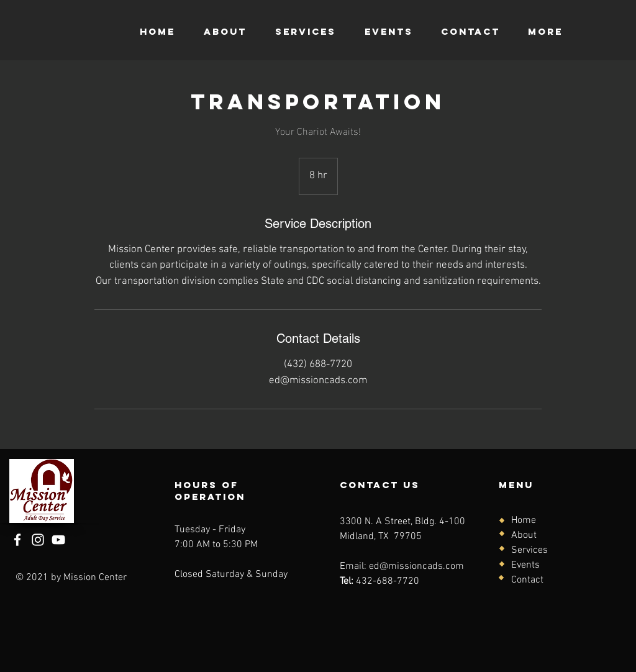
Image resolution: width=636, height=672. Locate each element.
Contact (527, 580)
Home (524, 520)
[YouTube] (58, 540)
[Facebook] (17, 540)
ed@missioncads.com (416, 566)
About (524, 535)
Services (529, 550)
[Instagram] (38, 540)
